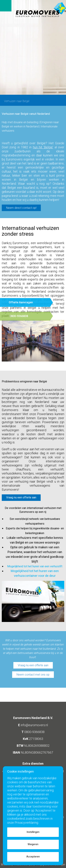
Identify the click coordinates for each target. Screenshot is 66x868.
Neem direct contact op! (21, 208)
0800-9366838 (34, 732)
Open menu (6, 6)
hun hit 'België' (43, 147)
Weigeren (33, 844)
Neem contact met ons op (33, 675)
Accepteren (33, 857)
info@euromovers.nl (34, 725)
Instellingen (33, 832)
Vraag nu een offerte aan (33, 665)
